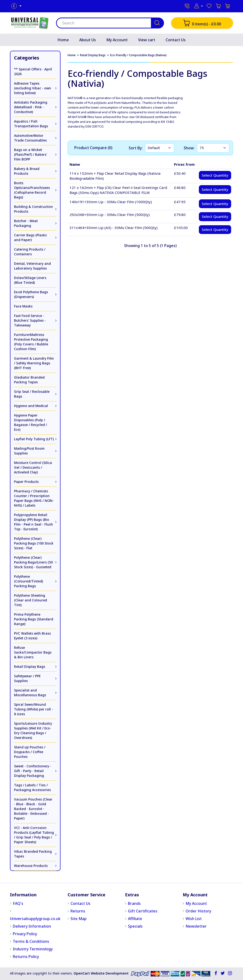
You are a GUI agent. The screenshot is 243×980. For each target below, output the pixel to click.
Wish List (194, 919)
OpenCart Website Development (101, 973)
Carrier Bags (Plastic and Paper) (30, 237)
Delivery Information (32, 926)
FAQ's (18, 903)
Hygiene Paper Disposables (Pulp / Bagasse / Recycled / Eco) (30, 422)
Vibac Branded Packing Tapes (33, 854)
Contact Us (176, 40)
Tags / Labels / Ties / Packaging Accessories (32, 787)
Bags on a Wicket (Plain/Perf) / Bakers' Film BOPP (30, 154)
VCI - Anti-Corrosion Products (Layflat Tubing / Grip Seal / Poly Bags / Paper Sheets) (34, 835)
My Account (117, 40)
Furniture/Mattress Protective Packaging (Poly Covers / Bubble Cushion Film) (31, 342)
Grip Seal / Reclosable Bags (32, 394)
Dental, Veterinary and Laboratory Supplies (32, 266)
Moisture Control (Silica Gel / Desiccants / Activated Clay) (33, 467)
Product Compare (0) (93, 148)
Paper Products (26, 482)
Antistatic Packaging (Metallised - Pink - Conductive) (31, 107)
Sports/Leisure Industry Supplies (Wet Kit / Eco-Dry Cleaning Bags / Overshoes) (33, 730)
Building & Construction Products (33, 209)
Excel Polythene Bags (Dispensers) (31, 294)
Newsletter (196, 926)
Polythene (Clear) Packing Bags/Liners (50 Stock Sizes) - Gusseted (33, 562)
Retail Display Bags (30, 666)
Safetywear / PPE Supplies (27, 678)
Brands (134, 903)
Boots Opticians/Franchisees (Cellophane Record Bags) (32, 190)
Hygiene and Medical (31, 406)
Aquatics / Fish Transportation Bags (31, 124)
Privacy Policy (25, 934)
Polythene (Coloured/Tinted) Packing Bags (28, 581)
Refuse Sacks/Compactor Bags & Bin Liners (33, 652)
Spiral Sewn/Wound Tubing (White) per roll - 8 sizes (33, 709)
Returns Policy (26, 957)
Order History (198, 911)
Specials (135, 926)
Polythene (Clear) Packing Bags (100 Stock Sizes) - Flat (34, 543)
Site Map (79, 919)
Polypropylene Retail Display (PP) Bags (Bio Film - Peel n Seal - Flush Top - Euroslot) (33, 522)
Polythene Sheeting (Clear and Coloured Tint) (30, 600)
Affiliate (135, 919)
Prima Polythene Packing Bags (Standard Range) (34, 619)
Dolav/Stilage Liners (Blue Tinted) (30, 280)
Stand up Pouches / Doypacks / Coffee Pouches (30, 752)
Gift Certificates (143, 911)
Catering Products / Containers (30, 252)
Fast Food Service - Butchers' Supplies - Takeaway (30, 320)
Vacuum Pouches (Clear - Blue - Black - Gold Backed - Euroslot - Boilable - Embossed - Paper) (33, 809)
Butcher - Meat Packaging (26, 223)
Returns (78, 911)
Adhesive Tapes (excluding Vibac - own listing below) (33, 88)
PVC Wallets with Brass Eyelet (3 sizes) (32, 636)
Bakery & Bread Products (27, 171)
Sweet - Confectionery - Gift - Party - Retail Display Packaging (33, 771)
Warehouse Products (31, 866)
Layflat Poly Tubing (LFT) (34, 439)
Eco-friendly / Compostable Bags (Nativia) (138, 55)
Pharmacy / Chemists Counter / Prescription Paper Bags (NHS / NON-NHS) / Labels (34, 498)
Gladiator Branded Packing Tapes (29, 380)
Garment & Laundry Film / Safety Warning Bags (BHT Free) (34, 363)
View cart (147, 40)
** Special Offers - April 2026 (33, 71)
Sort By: (136, 148)
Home (63, 40)
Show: (189, 148)
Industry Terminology (33, 949)
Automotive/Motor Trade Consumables (30, 138)
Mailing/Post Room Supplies (29, 451)
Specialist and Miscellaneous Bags (30, 693)
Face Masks (23, 306)
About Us (88, 40)
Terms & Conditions (31, 941)
